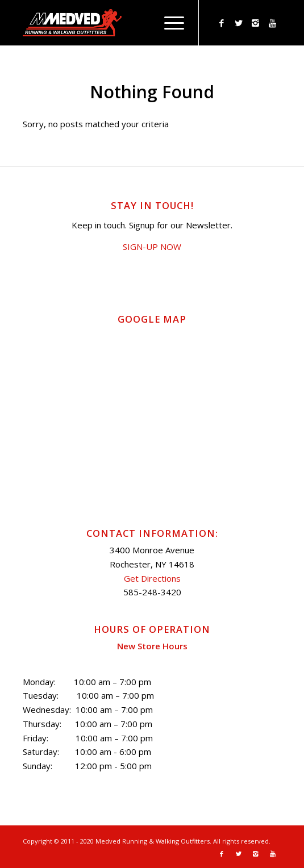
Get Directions (152, 578)
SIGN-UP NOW (152, 247)
